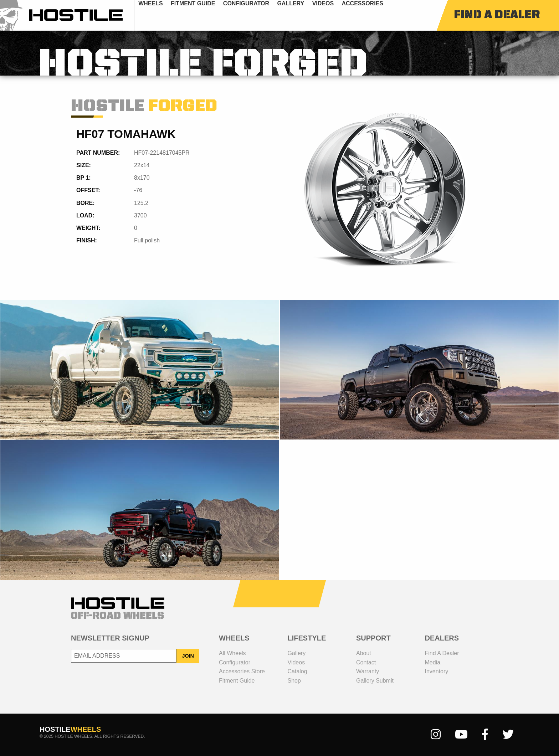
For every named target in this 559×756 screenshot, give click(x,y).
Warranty (368, 671)
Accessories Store (242, 671)
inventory (437, 671)
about (364, 653)
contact (366, 662)
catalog (298, 671)
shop (294, 681)
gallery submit (375, 681)
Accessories (374, 15)
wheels (162, 15)
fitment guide (204, 15)
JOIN (188, 656)
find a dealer (497, 15)
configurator (258, 15)
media (433, 662)
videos (334, 15)
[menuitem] (162, 15)
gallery (302, 15)
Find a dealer (442, 653)
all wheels (232, 653)
